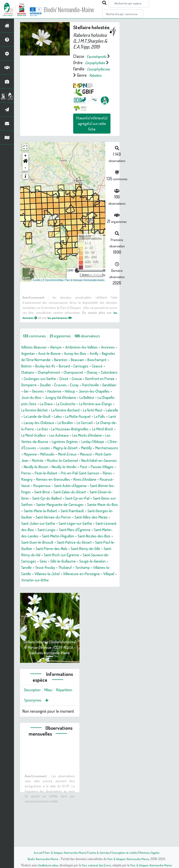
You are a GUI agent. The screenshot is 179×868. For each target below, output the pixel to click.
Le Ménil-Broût (36, 461)
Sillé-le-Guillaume (74, 606)
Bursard (28, 385)
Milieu (51, 735)
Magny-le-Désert (35, 480)
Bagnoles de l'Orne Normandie (60, 373)
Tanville (44, 612)
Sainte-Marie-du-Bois (97, 543)
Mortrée (28, 492)
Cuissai (55, 398)
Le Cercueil (91, 448)
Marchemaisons (82, 480)
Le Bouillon (69, 448)
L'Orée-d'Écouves (82, 474)
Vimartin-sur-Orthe (73, 625)
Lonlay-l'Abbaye (51, 474)
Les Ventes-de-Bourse (71, 467)
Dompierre (30, 404)
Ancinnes (29, 367)
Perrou (43, 505)
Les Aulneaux (95, 461)
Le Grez (64, 455)
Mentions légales (153, 852)
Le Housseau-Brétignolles (95, 455)
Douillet (48, 404)
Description (34, 735)
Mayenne (106, 480)
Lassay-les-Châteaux (39, 448)
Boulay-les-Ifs (92, 379)
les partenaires (63, 330)
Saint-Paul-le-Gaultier (99, 587)
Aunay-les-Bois (101, 367)
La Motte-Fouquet (66, 442)
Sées (52, 606)
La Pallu (91, 442)
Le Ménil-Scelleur (66, 461)
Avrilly (26, 373)
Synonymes (56, 746)
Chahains (82, 385)
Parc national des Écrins (96, 865)
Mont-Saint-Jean (96, 486)
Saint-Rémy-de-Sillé (80, 593)
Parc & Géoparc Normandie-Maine (63, 852)
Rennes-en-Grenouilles (87, 511)
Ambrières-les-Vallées (89, 360)
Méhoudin (29, 486)
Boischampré (50, 379)
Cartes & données (99, 852)
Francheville (99, 404)
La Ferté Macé (69, 436)
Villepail (48, 625)
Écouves (65, 404)
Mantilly (59, 480)
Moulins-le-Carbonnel (56, 492)
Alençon (60, 360)
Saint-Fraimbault (76, 549)
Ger (43, 411)
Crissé (41, 398)
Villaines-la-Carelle (39, 618)
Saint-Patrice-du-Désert (57, 587)
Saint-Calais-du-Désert (40, 530)
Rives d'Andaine (34, 518)
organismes (64, 349)
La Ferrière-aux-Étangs (61, 429)
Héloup (92, 411)
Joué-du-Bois (59, 417)
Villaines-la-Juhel (73, 618)
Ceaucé (65, 385)
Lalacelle (91, 436)
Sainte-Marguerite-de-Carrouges (48, 543)
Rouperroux (89, 518)
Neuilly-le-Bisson (38, 499)
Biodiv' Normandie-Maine (77, 9)
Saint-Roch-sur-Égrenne (67, 599)
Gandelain (29, 411)
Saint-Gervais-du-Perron (62, 555)
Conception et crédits (126, 852)
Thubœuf (88, 612)
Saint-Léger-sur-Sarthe (97, 562)
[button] (25, 174)
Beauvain (29, 379)
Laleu (44, 442)
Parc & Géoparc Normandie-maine (84, 292)
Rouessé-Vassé (63, 518)
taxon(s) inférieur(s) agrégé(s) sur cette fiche (92, 136)
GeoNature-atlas (46, 865)
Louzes (106, 474)
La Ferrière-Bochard (38, 436)
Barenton (96, 373)
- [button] (26, 180)
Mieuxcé (72, 486)
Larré (105, 442)
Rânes (43, 511)
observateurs (94, 349)
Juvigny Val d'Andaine (92, 417)
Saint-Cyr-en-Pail (57, 536)
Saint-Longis (77, 568)
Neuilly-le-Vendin (70, 499)
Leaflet (37, 292)
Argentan (48, 367)
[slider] (77, 283)
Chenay (56, 392)
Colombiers (75, 392)
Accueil (34, 852)
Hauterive (74, 411)
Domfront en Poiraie (81, 398)
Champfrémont (105, 385)
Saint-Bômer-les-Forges (71, 524)
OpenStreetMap (54, 292)
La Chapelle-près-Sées (56, 423)
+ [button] (26, 168)
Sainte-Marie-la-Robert (40, 549)
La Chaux (86, 423)
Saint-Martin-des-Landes (62, 574)
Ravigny (58, 511)
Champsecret (35, 392)
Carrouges (46, 385)
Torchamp (108, 612)
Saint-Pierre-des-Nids (42, 593)
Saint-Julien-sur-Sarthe (55, 562)
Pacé (91, 499)
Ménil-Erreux (51, 486)
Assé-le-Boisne (72, 367)
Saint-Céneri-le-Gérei (80, 530)
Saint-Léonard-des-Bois (43, 568)
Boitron (71, 379)
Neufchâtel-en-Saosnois (98, 492)
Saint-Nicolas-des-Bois (59, 581)
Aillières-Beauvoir (36, 360)
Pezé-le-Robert (65, 505)
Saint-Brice (104, 524)
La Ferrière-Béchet (99, 429)
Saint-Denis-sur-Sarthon (94, 536)
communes (36, 349)
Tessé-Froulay (65, 612)
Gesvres (56, 411)
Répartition (33, 746)
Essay (81, 404)
